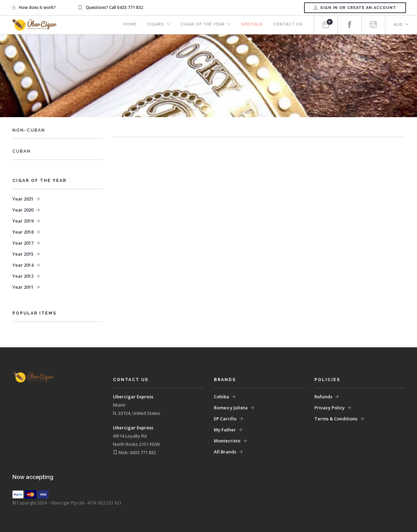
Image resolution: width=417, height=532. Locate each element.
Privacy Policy (330, 408)
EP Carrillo (225, 419)
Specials (251, 25)
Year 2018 (23, 232)
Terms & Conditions (336, 419)
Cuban (22, 151)
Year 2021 (23, 199)
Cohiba (221, 397)
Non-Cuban (29, 130)
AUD (398, 25)
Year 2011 (23, 287)
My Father (225, 430)
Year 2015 (23, 254)
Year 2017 (23, 243)
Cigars (154, 25)
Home (128, 25)
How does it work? (37, 7)
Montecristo (227, 441)
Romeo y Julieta (231, 408)
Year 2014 (23, 265)
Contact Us (288, 25)
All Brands (225, 452)
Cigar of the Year (201, 25)
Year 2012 (23, 276)
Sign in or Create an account (355, 8)
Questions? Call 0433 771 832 (114, 7)
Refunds (323, 397)
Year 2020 (23, 210)
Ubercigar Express (133, 397)
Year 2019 (23, 221)
